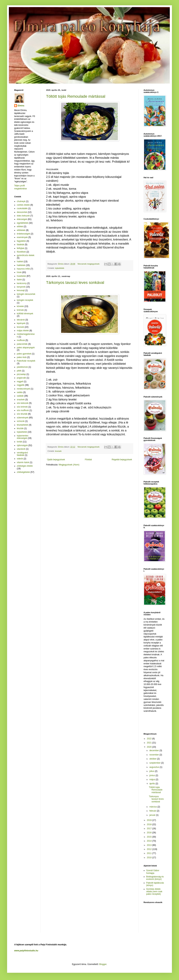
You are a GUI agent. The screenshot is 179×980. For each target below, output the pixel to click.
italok (19, 280)
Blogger (103, 964)
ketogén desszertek (26, 294)
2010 (150, 858)
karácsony (22, 283)
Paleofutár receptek (26, 361)
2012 (150, 849)
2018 (150, 824)
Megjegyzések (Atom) (69, 465)
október (153, 759)
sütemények (23, 418)
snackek (21, 400)
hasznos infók (23, 269)
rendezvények (23, 389)
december (154, 750)
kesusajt (21, 290)
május (153, 780)
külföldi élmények (25, 314)
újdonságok (22, 445)
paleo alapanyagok (26, 348)
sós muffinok (23, 410)
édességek (22, 219)
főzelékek (21, 252)
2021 (150, 743)
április (153, 784)
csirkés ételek (23, 205)
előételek (21, 230)
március (153, 807)
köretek (20, 306)
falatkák (20, 245)
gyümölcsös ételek (26, 255)
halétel (20, 262)
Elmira (21, 106)
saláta (20, 392)
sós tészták (22, 414)
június (153, 775)
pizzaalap (21, 374)
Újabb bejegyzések (56, 460)
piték (19, 371)
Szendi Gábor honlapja (153, 872)
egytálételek (23, 223)
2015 (150, 837)
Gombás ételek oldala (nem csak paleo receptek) (154, 892)
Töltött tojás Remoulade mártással (76, 96)
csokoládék (22, 208)
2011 (150, 853)
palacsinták (22, 344)
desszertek (22, 212)
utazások (21, 449)
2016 (150, 833)
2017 (150, 829)
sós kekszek (23, 403)
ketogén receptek (25, 300)
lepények (21, 323)
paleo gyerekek (24, 354)
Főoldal (88, 460)
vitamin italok (23, 462)
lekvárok (21, 320)
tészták (20, 428)
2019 (150, 820)
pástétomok (22, 367)
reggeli (20, 382)
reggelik (21, 385)
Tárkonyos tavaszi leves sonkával (75, 283)
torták (19, 442)
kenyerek (21, 287)
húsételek (21, 276)
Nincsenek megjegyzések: (89, 264)
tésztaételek (23, 425)
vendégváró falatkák (22, 454)
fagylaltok (21, 241)
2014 (150, 841)
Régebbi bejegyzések (122, 460)
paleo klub (22, 357)
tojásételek (60, 268)
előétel (20, 227)
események (22, 237)
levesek (58, 451)
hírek (19, 272)
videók (20, 459)
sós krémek (22, 407)
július (152, 771)
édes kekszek (23, 216)
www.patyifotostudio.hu (26, 951)
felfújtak (20, 248)
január (153, 815)
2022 (150, 739)
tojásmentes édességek (23, 437)
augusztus (155, 767)
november (154, 755)
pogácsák (21, 378)
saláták (20, 396)
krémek (20, 310)
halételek (21, 265)
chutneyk (21, 201)
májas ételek (23, 331)
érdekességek (23, 234)
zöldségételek (23, 472)
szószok (21, 421)
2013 (150, 845)
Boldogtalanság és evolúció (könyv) (155, 878)
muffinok (21, 340)
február (153, 811)
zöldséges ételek (25, 466)
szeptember (155, 763)
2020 (150, 747)
